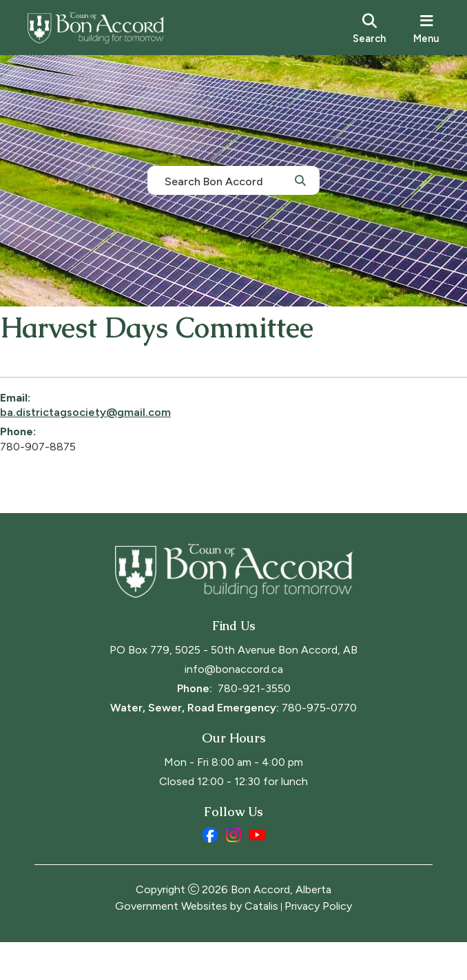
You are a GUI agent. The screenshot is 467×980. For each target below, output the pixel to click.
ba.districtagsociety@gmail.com (120, 426)
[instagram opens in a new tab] (233, 873)
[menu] (426, 28)
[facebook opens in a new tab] (210, 873)
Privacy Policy (318, 944)
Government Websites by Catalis (197, 944)
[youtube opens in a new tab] (257, 873)
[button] (300, 180)
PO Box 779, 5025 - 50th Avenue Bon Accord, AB (233, 688)
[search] (369, 28)
